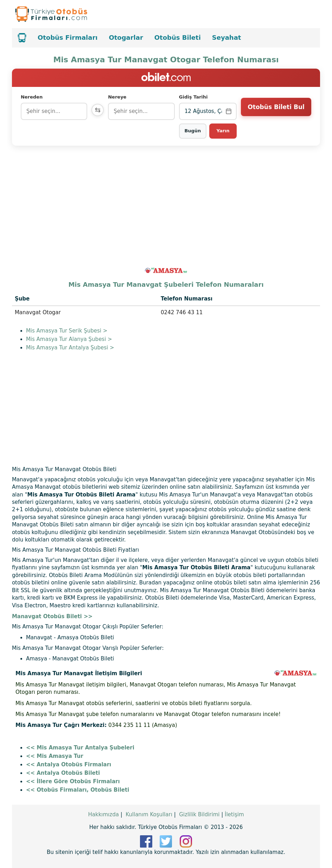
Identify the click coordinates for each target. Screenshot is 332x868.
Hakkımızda (103, 815)
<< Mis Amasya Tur (55, 756)
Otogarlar (126, 37)
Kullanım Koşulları (149, 815)
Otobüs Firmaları (68, 37)
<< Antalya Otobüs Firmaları (69, 765)
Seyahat (227, 37)
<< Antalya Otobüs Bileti (63, 773)
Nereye (119, 97)
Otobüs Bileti (178, 37)
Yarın (223, 131)
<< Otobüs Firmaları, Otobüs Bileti (78, 790)
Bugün (193, 131)
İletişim (234, 815)
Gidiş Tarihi (194, 97)
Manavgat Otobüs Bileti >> (52, 616)
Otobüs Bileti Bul (276, 111)
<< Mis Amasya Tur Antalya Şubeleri (80, 748)
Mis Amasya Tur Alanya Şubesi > (69, 339)
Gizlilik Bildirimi (199, 815)
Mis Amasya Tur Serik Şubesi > (67, 331)
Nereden (32, 97)
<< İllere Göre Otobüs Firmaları (73, 781)
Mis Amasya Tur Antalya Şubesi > (70, 348)
